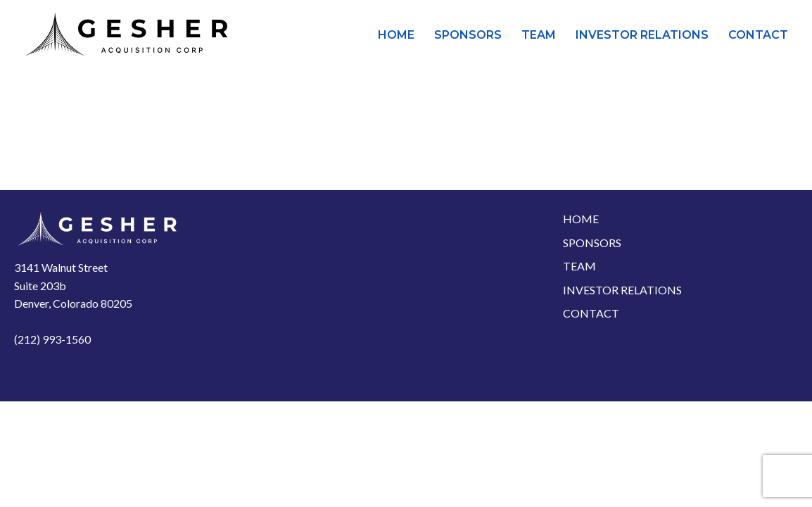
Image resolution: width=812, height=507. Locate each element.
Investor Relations (642, 35)
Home (396, 35)
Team (539, 35)
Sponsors (468, 35)
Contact (758, 35)
